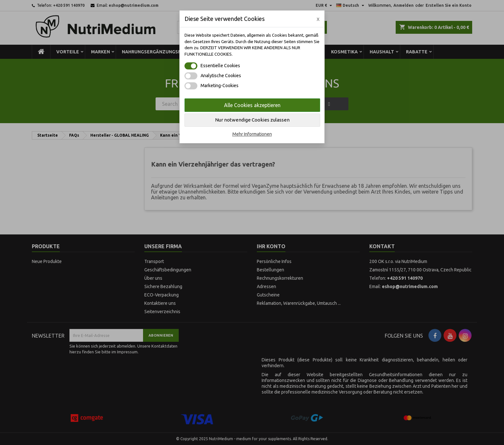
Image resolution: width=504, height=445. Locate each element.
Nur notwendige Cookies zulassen (252, 120)
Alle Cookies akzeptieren (252, 105)
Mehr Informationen (252, 134)
